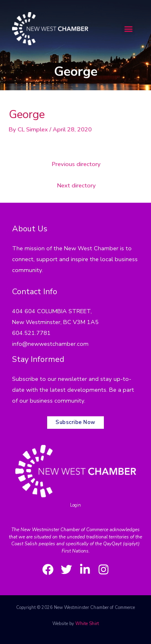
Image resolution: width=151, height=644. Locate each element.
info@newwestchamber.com (50, 344)
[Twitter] (66, 569)
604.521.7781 (31, 333)
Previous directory (76, 164)
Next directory (77, 185)
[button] (128, 28)
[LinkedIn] (85, 569)
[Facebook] (48, 569)
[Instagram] (103, 569)
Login (75, 505)
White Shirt (87, 624)
